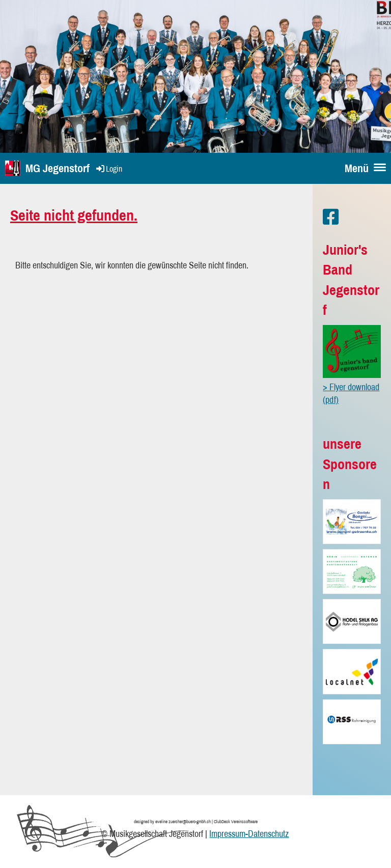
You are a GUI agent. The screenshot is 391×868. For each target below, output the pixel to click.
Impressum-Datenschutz (249, 834)
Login (108, 169)
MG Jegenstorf (58, 168)
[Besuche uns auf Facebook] (331, 217)
